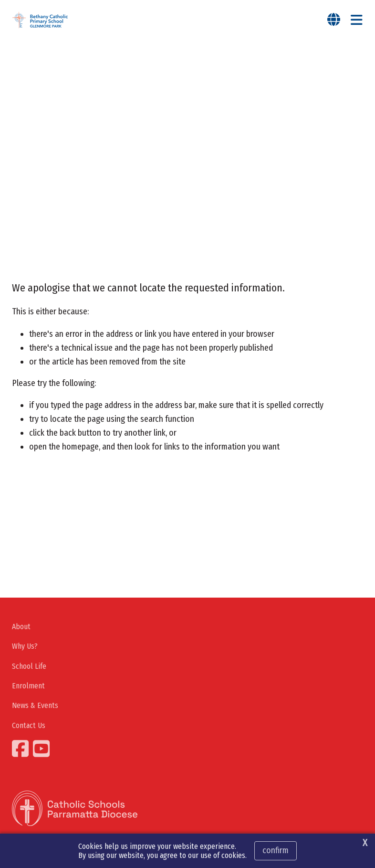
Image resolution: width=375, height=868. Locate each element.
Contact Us (29, 727)
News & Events (35, 708)
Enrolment (28, 688)
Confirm (276, 850)
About (21, 629)
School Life (29, 668)
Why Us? (25, 648)
